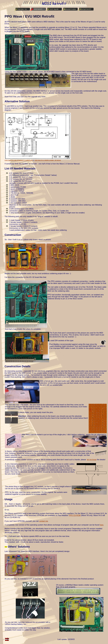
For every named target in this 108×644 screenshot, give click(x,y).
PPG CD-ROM (75, 515)
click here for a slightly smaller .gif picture (48, 160)
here (102, 525)
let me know (92, 460)
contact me (44, 521)
